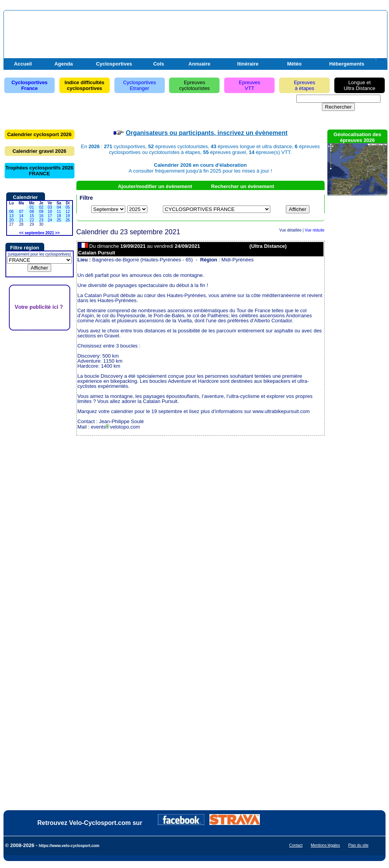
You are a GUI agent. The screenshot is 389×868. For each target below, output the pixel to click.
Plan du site (358, 845)
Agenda (64, 64)
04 (59, 207)
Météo (294, 64)
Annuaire (199, 64)
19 (68, 216)
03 (50, 207)
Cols (159, 64)
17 (50, 216)
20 (11, 220)
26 (68, 220)
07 (21, 212)
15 (32, 216)
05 (68, 207)
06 (11, 212)
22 (32, 220)
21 (21, 220)
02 (41, 207)
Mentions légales (325, 845)
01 (32, 207)
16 (41, 216)
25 (59, 220)
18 (59, 216)
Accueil (23, 64)
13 (11, 216)
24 (50, 220)
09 (41, 212)
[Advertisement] (295, 32)
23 (41, 220)
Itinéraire (248, 64)
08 (32, 212)
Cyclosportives (114, 64)
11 (59, 212)
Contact (296, 845)
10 (50, 212)
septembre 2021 (40, 233)
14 (21, 216)
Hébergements (347, 64)
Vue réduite (315, 230)
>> (57, 233)
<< (21, 233)
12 (68, 212)
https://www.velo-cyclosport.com (69, 846)
